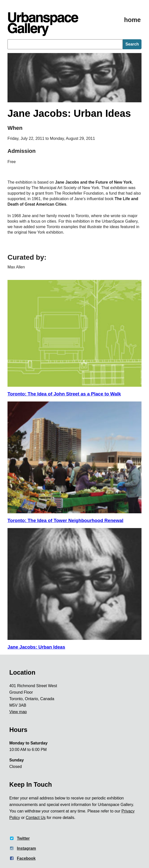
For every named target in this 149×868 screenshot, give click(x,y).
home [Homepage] (132, 20)
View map (18, 712)
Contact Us (36, 818)
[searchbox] (65, 44)
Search (132, 44)
